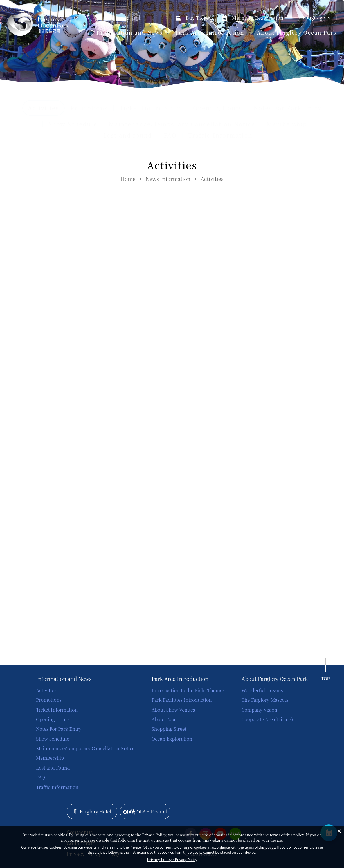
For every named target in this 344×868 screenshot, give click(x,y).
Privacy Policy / (172, 859)
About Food (164, 719)
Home (128, 179)
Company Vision (259, 710)
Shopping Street (169, 729)
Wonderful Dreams (262, 690)
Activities (212, 179)
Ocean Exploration (172, 739)
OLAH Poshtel (145, 812)
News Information (168, 179)
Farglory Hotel (92, 812)
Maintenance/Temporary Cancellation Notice (182, 124)
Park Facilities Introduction (182, 700)
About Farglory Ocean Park (297, 32)
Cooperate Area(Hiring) (267, 719)
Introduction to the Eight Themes (188, 690)
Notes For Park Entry (288, 108)
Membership (287, 124)
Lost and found (128, 135)
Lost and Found (53, 768)
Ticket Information (150, 108)
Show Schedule (73, 124)
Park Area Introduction (210, 32)
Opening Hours (218, 108)
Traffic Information (220, 135)
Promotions (89, 108)
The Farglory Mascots (265, 700)
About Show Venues (173, 710)
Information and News (130, 32)
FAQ (170, 135)
